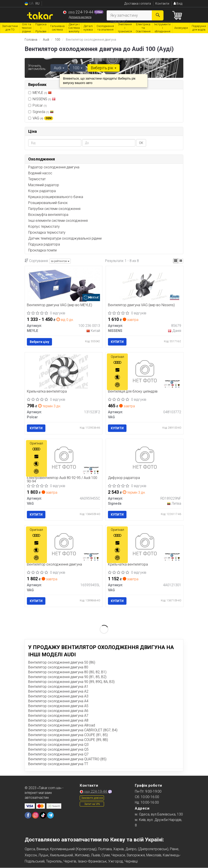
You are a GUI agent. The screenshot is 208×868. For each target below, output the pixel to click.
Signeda (41, 112)
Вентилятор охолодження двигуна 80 (58, 668)
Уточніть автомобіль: (37, 67)
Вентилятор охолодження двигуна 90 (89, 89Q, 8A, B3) (71, 682)
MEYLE (42, 92)
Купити (117, 342)
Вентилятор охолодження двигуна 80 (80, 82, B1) (67, 672)
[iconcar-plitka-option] (176, 261)
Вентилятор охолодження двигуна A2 (58, 692)
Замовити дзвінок (92, 798)
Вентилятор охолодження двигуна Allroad (62, 726)
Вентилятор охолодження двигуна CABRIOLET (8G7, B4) (73, 731)
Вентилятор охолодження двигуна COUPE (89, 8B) (68, 740)
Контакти (162, 4)
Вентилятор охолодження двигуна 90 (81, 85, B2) (67, 677)
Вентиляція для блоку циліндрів (133, 392)
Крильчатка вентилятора (47, 392)
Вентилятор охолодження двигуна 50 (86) (62, 663)
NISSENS (44, 99)
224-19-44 (79, 12)
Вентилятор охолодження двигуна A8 (58, 721)
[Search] (158, 15)
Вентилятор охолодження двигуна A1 (58, 687)
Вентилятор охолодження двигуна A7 (58, 716)
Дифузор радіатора (124, 478)
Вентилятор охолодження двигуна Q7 (58, 755)
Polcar (37, 105)
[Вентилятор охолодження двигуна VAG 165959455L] (64, 545)
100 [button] (78, 68)
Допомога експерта (80, 17)
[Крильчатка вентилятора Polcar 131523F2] (64, 371)
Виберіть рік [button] (104, 68)
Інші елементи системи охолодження (58, 221)
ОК (141, 143)
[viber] (28, 816)
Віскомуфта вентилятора (48, 215)
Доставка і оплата (138, 4)
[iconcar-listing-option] (181, 261)
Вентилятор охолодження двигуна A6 (58, 711)
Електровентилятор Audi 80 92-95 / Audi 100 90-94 (62, 480)
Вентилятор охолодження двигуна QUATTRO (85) (67, 760)
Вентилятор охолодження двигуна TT (58, 764)
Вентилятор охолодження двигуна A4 (58, 701)
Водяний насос (40, 173)
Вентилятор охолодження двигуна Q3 (58, 745)
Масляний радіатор (44, 185)
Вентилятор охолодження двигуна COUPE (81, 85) (68, 735)
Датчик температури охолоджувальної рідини (65, 238)
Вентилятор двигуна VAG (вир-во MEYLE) (60, 305)
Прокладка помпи (42, 250)
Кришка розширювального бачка (56, 197)
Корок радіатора (42, 191)
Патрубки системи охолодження (54, 209)
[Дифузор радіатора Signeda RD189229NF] (144, 458)
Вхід (178, 4)
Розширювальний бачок (48, 203)
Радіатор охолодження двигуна (54, 167)
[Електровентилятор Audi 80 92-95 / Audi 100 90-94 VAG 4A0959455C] (64, 458)
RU (37, 4)
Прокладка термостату (47, 232)
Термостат (37, 179)
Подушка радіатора (44, 244)
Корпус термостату (44, 227)
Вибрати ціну (40, 342)
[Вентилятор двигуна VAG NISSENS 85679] (145, 285)
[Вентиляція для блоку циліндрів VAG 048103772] (144, 371)
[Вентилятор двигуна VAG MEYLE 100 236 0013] (64, 285)
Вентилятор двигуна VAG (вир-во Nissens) (141, 305)
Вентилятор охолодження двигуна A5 (58, 706)
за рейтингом (60, 261)
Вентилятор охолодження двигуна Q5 (58, 750)
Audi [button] (59, 68)
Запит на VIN (92, 804)
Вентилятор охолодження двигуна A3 (58, 697)
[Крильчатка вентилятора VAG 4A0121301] (144, 545)
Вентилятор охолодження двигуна (55, 565)
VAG (43, 118)
